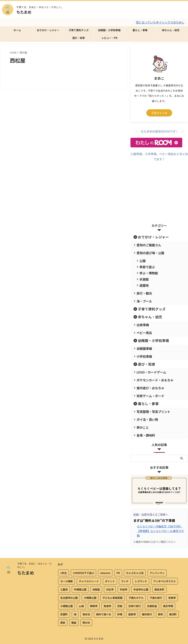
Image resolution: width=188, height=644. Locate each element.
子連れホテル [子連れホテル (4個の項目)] (136, 598)
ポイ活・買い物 (145, 419)
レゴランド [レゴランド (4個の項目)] (141, 582)
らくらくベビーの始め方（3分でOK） (160, 526)
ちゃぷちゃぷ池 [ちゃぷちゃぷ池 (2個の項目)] (135, 574)
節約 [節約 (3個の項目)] (161, 615)
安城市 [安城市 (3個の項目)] (172, 598)
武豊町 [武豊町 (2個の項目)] (64, 615)
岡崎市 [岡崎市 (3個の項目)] (94, 607)
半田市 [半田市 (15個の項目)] (123, 590)
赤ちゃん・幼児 (171, 30)
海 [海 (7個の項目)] (75, 615)
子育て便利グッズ (79, 30)
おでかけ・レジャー (48, 30)
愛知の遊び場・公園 (147, 253)
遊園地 (143, 285)
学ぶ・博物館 (147, 273)
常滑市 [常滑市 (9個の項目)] (107, 607)
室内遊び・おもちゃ (147, 388)
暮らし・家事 (140, 30)
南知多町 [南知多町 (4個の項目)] (159, 590)
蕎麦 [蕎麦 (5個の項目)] (63, 623)
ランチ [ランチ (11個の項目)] (125, 582)
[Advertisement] (159, 196)
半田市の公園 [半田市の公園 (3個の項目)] (141, 590)
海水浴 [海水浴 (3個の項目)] (86, 615)
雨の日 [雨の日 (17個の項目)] (86, 623)
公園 (142, 261)
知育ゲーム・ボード (147, 396)
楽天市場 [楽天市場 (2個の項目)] (168, 607)
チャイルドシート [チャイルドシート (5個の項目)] (89, 582)
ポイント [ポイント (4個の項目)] (110, 582)
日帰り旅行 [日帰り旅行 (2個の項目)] (135, 607)
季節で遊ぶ (145, 267)
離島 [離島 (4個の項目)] (74, 623)
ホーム (17, 30)
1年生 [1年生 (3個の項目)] (63, 574)
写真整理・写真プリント (150, 411)
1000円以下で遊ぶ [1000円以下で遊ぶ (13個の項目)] (83, 574)
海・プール (142, 301)
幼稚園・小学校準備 (109, 30)
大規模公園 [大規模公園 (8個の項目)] (90, 598)
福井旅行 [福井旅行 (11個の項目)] (147, 615)
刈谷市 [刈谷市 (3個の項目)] (110, 590)
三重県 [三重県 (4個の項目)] (64, 590)
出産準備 (141, 325)
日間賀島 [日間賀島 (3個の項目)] (152, 607)
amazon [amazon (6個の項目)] (105, 574)
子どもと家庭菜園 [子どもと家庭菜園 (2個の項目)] (112, 598)
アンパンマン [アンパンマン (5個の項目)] (157, 574)
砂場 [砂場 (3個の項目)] (120, 615)
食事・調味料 (144, 435)
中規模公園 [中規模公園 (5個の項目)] (80, 590)
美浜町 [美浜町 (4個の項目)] (173, 615)
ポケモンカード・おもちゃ (151, 380)
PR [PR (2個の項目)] (118, 574)
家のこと (141, 427)
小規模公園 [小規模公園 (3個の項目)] (66, 607)
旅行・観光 (142, 293)
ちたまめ (24, 12)
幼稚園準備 (142, 348)
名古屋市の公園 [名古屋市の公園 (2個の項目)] (69, 598)
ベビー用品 (142, 333)
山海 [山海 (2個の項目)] (81, 607)
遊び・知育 (79, 38)
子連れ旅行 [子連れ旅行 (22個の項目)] (156, 598)
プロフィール (159, 113)
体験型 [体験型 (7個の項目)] (96, 590)
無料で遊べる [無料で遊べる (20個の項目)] (104, 615)
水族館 (143, 279)
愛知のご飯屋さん (146, 245)
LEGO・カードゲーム (148, 372)
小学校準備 (142, 356)
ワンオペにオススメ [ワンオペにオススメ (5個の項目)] (164, 582)
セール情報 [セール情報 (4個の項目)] (66, 582)
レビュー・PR (109, 38)
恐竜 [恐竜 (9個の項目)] (120, 607)
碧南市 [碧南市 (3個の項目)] (132, 615)
